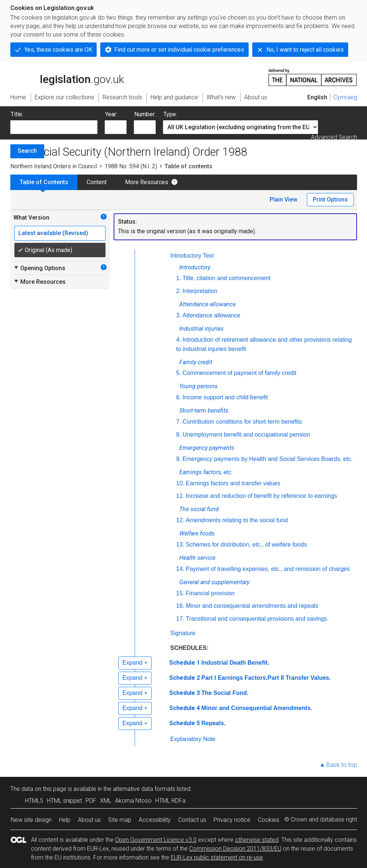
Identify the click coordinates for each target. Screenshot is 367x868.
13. (180, 545)
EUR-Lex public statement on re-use (217, 857)
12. (180, 520)
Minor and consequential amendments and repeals (252, 606)
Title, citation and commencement (227, 278)
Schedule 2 (185, 678)
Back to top (342, 765)
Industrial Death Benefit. (235, 663)
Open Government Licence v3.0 (156, 840)
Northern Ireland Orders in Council (54, 166)
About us (89, 820)
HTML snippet (64, 801)
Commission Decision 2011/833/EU (235, 849)
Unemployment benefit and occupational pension (246, 435)
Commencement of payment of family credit (240, 373)
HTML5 (34, 801)
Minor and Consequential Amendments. (257, 708)
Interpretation (200, 291)
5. (179, 373)
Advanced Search (334, 137)
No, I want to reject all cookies (305, 50)
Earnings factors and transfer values (233, 483)
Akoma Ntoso (133, 801)
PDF (91, 801)
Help (65, 820)
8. (179, 435)
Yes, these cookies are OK (58, 50)
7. (179, 422)
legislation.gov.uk (67, 77)
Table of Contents (44, 182)
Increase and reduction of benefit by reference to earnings (262, 496)
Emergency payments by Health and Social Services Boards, (269, 459)
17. (180, 619)
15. (180, 593)
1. (179, 278)
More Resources (147, 182)
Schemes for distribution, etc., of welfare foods (246, 545)
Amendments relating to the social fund (237, 520)
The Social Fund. (225, 693)
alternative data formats (144, 789)
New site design (31, 820)
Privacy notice (232, 820)
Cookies (269, 820)
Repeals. (214, 723)
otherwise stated (257, 840)
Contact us (192, 820)
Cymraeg (345, 97)
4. (179, 340)
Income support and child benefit (225, 397)
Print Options (330, 199)
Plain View (283, 199)
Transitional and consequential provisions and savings (257, 619)
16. (180, 606)
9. (179, 459)
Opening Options (39, 268)
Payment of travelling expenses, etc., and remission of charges (268, 569)
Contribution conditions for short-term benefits (242, 422)
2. (179, 291)
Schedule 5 (185, 723)
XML (106, 801)
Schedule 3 (185, 693)
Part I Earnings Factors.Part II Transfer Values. (266, 678)
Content (97, 182)
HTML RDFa (170, 801)
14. (180, 569)
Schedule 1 (185, 663)
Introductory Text (192, 256)
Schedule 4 (185, 708)
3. (179, 315)
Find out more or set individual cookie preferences (179, 50)
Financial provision (210, 593)
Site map (120, 820)
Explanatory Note (193, 739)
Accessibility (155, 820)
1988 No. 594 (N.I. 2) (131, 166)
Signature (183, 633)
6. (179, 397)
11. (180, 496)
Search (27, 151)
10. (180, 483)
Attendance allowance (212, 315)
